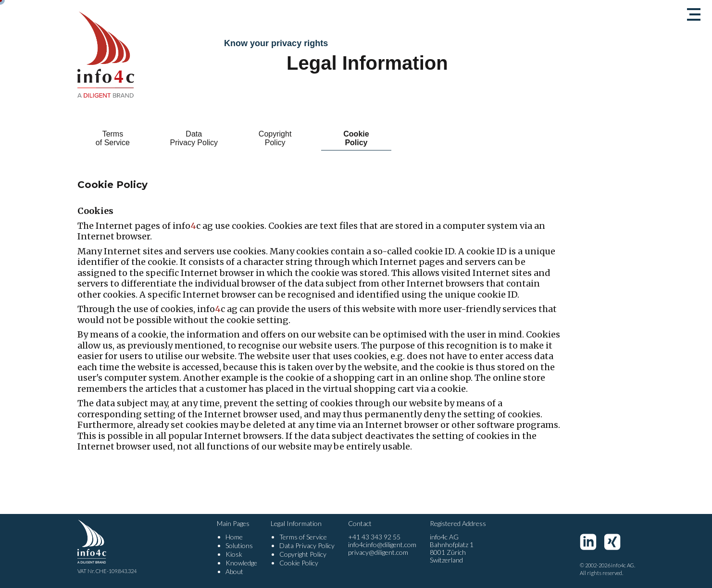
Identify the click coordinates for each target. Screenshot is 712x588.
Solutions (239, 545)
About (234, 571)
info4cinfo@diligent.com (382, 544)
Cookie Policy (356, 138)
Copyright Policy (275, 138)
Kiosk (234, 554)
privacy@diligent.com (378, 552)
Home (234, 537)
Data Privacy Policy (194, 138)
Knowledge (241, 563)
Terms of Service (112, 138)
